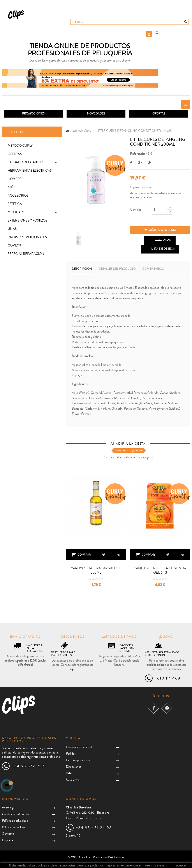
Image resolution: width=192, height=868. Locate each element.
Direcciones (73, 767)
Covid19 (14, 246)
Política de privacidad (15, 821)
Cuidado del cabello (26, 162)
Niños (13, 187)
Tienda (17, 132)
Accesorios (18, 196)
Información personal (79, 747)
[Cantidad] (160, 210)
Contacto (8, 834)
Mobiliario (17, 212)
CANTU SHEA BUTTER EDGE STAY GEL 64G (160, 570)
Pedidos (71, 754)
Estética (15, 204)
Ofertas (15, 154)
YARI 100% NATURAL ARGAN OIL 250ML (96, 570)
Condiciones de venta (15, 814)
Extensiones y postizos (27, 221)
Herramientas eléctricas (30, 171)
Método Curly (20, 146)
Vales (69, 773)
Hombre (15, 179)
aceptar (181, 865)
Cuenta (73, 738)
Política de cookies (13, 827)
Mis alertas (73, 780)
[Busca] (129, 22)
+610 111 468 (168, 678)
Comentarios (153, 269)
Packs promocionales (27, 237)
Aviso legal (9, 807)
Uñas (12, 229)
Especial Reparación (26, 254)
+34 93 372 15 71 (29, 766)
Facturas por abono (78, 760)
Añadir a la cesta (160, 230)
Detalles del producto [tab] (117, 269)
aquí (73, 669)
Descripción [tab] (82, 269)
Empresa (7, 840)
